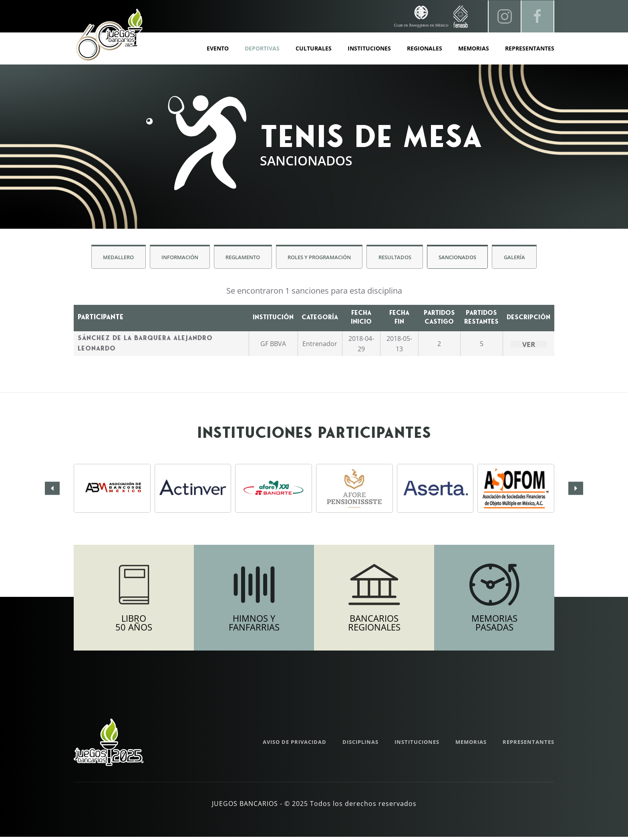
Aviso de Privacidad (295, 745)
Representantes (530, 48)
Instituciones (369, 48)
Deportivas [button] (262, 48)
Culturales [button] (314, 48)
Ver (529, 345)
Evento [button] (218, 48)
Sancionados (460, 258)
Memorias (471, 745)
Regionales (425, 48)
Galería (518, 258)
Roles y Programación (319, 258)
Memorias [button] (474, 48)
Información (177, 258)
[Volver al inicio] (109, 35)
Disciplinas (360, 745)
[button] (52, 489)
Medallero (114, 258)
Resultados (396, 258)
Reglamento (242, 258)
